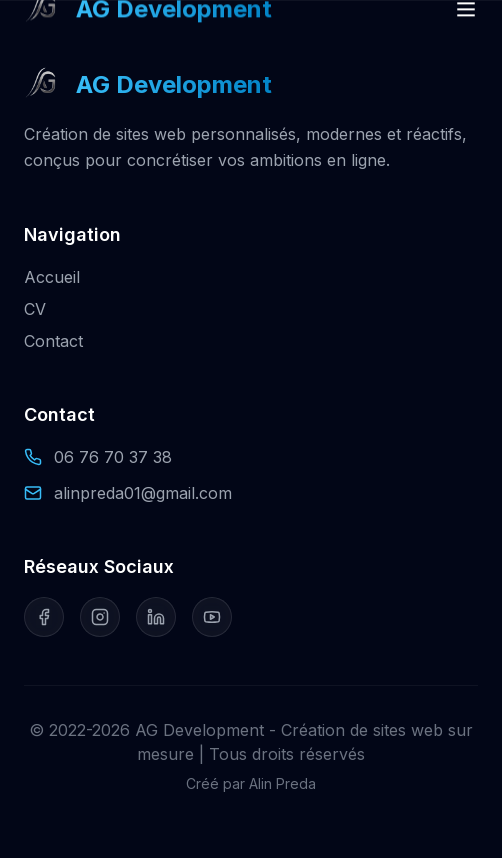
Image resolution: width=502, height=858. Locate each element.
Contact (53, 341)
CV (35, 309)
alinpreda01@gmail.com (143, 493)
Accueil (52, 277)
